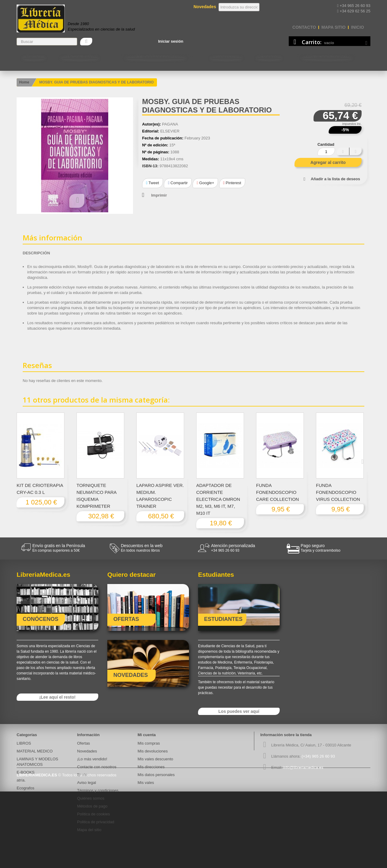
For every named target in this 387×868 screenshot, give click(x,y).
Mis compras (149, 743)
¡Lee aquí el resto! (57, 697)
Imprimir (159, 195)
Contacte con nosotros (327, 56)
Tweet (153, 183)
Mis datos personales (156, 775)
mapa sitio (333, 27)
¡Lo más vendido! (92, 759)
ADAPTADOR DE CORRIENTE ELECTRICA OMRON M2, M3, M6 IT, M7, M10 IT (218, 499)
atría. (21, 780)
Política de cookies (93, 814)
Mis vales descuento (155, 759)
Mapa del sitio (89, 830)
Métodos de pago (92, 806)
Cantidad (326, 144)
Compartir (178, 183)
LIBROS (34, 56)
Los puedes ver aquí (239, 711)
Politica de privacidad (96, 822)
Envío (82, 775)
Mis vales (146, 783)
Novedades (87, 751)
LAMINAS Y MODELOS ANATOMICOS (155, 56)
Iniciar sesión (171, 41)
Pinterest (232, 183)
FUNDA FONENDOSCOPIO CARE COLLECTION (278, 492)
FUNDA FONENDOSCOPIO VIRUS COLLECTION (338, 492)
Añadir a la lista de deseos (335, 179)
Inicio (358, 27)
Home (24, 82)
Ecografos (26, 788)
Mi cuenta (147, 735)
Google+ (205, 183)
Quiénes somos (91, 798)
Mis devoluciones (153, 751)
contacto (304, 27)
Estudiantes (226, 56)
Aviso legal (87, 783)
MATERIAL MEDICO (80, 56)
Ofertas (84, 743)
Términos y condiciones (98, 790)
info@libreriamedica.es (303, 767)
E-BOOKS (269, 56)
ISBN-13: (150, 166)
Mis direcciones (151, 767)
